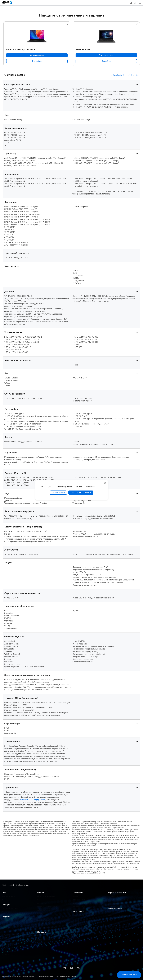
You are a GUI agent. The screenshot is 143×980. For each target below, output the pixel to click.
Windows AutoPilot (79, 907)
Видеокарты (6, 941)
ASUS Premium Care (115, 896)
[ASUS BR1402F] (106, 49)
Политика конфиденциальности (67, 976)
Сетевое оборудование (10, 945)
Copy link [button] (133, 75)
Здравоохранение (44, 910)
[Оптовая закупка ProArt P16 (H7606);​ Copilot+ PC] (37, 55)
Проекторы (6, 931)
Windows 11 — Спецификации (33, 800)
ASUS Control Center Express (82, 903)
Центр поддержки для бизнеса (84, 915)
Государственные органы (46, 927)
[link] (37, 61)
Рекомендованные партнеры (12, 912)
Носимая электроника (10, 951)
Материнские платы (9, 938)
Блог (39, 946)
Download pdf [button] (117, 75)
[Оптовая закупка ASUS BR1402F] (106, 55)
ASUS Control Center (79, 900)
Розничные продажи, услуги (47, 907)
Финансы (41, 924)
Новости (40, 943)
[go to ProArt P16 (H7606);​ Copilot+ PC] (37, 37)
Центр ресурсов (43, 936)
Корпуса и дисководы (9, 948)
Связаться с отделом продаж (119, 915)
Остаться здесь (58, 493)
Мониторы (5, 927)
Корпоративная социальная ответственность (18, 900)
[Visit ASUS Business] (8, 885)
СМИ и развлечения (44, 920)
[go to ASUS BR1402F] (106, 37)
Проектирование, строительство (49, 917)
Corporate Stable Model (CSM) (118, 900)
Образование (42, 903)
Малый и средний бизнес (46, 896)
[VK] (78, 968)
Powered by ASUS (114, 903)
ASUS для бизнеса (8, 896)
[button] (131, 3)
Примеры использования (46, 939)
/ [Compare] (26, 885)
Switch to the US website (81, 493)
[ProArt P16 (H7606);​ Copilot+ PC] (37, 49)
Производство (42, 914)
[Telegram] (65, 968)
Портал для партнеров (10, 909)
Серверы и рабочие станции (12, 934)
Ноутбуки (5, 921)
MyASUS (76, 896)
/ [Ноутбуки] (18, 885)
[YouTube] (72, 968)
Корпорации (42, 900)
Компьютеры (6, 924)
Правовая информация (45, 976)
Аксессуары (6, 955)
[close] (105, 483)
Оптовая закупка (114, 912)
